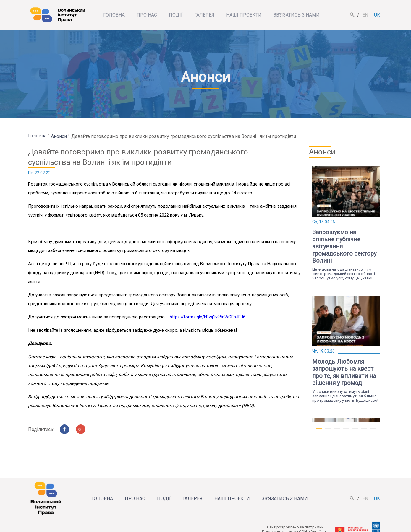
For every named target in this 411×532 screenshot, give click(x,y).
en (365, 15)
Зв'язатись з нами (297, 15)
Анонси (59, 136)
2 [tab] (328, 431)
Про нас (147, 15)
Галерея (204, 15)
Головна (114, 15)
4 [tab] (346, 431)
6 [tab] (364, 431)
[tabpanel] (346, 223)
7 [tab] (373, 431)
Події (176, 15)
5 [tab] (355, 431)
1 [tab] (319, 431)
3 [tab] (337, 431)
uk (377, 15)
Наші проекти (244, 15)
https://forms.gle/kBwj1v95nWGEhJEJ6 (208, 317)
